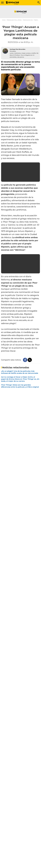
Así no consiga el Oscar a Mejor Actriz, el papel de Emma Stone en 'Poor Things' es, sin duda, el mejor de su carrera (20, 379)
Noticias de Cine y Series (14, 20)
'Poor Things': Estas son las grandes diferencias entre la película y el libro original (20, 386)
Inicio (4, 20)
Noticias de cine (28, 20)
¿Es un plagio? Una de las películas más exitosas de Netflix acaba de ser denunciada (20, 372)
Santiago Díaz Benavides (18, 49)
